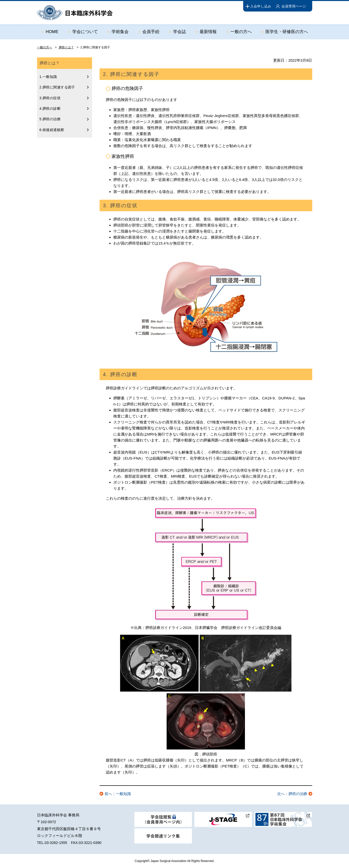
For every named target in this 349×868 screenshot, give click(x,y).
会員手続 (151, 32)
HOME (52, 32)
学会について (85, 32)
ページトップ (334, 848)
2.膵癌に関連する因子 (57, 87)
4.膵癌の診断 (50, 109)
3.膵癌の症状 (50, 98)
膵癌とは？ (66, 47)
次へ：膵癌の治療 (292, 794)
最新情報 (208, 32)
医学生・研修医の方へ (287, 32)
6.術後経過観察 (52, 130)
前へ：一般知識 (118, 794)
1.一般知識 (48, 77)
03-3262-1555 (56, 843)
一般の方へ (241, 32)
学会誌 (180, 32)
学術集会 (120, 32)
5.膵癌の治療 (50, 119)
